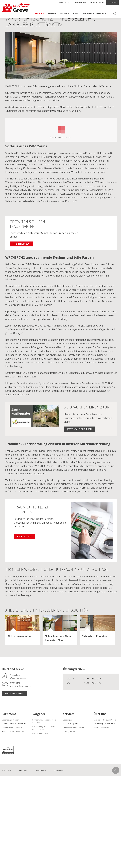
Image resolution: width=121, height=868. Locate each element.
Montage (65, 13)
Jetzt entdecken (21, 244)
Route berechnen (14, 693)
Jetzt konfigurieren (80, 429)
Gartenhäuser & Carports (12, 728)
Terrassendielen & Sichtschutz (14, 724)
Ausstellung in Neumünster (104, 724)
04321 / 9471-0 (63, 2)
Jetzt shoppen (24, 536)
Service (76, 13)
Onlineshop (113, 2)
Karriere (100, 13)
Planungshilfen (69, 731)
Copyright (23, 770)
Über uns (88, 13)
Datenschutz (41, 770)
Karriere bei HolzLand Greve (105, 720)
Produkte (40, 13)
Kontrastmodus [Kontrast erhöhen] (81, 3)
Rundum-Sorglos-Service (19, 584)
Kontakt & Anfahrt (97, 2)
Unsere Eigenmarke (101, 728)
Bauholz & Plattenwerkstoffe (13, 731)
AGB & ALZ (6, 770)
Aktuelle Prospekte (70, 724)
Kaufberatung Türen (40, 733)
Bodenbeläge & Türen (10, 720)
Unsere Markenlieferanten (73, 728)
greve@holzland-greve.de (20, 686)
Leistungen (67, 720)
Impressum (59, 770)
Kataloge (52, 13)
